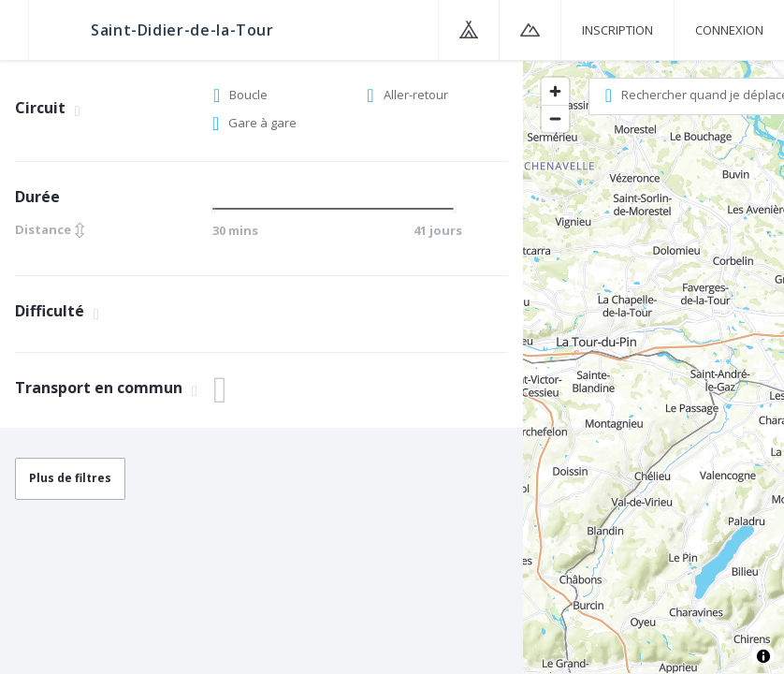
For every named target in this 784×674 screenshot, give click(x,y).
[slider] (219, 209)
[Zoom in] (555, 91)
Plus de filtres (70, 478)
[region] (653, 366)
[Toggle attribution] (763, 656)
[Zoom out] (555, 118)
